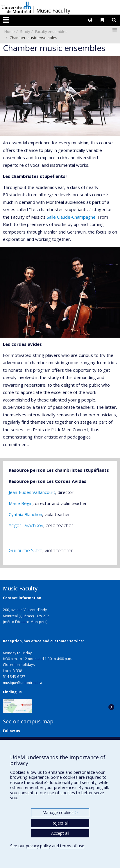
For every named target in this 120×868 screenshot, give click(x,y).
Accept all (60, 833)
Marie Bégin (21, 503)
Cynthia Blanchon (25, 514)
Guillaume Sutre (26, 550)
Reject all (60, 823)
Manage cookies (60, 812)
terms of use (72, 846)
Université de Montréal (16, 7)
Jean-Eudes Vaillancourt (32, 492)
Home (10, 31)
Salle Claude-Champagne (71, 217)
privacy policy (38, 846)
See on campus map (28, 721)
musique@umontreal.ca (23, 683)
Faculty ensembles (51, 31)
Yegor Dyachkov (26, 525)
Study (25, 31)
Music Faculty (53, 10)
